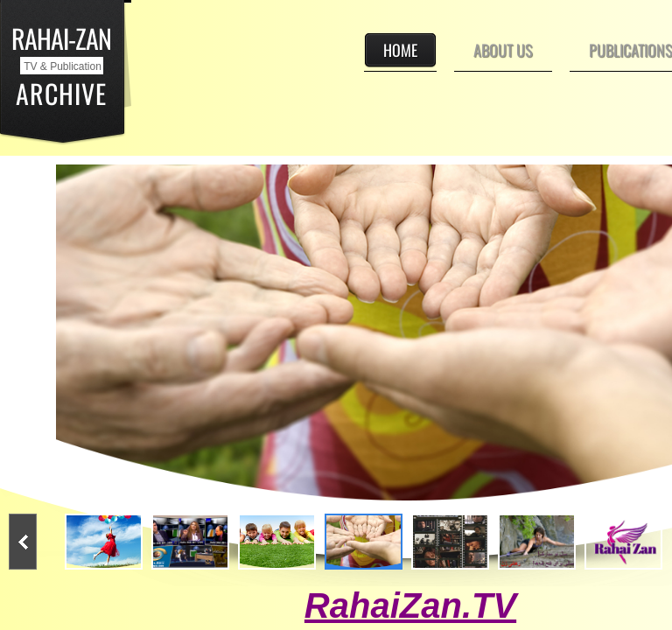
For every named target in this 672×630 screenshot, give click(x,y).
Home (400, 50)
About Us (503, 50)
